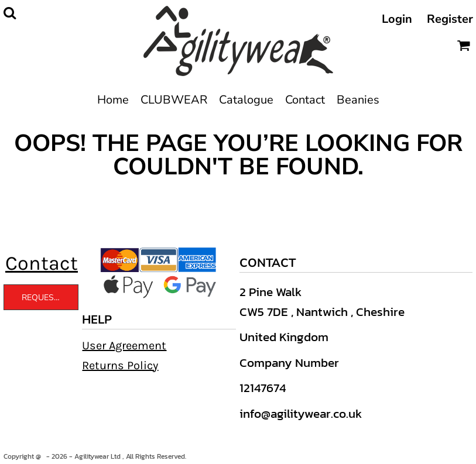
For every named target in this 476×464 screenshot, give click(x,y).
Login (397, 19)
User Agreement (124, 346)
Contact (42, 263)
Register (450, 19)
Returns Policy (120, 365)
